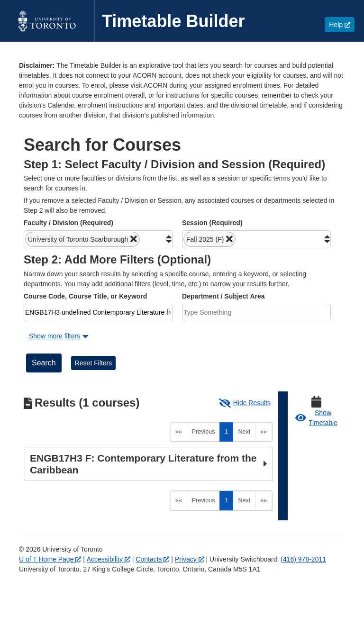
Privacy (190, 559)
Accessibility (109, 559)
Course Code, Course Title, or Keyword (85, 296)
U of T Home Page (50, 559)
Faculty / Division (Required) (68, 223)
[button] (82, 239)
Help (342, 24)
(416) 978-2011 (303, 559)
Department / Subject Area (223, 296)
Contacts (152, 559)
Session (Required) (212, 223)
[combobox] (98, 239)
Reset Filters (94, 363)
